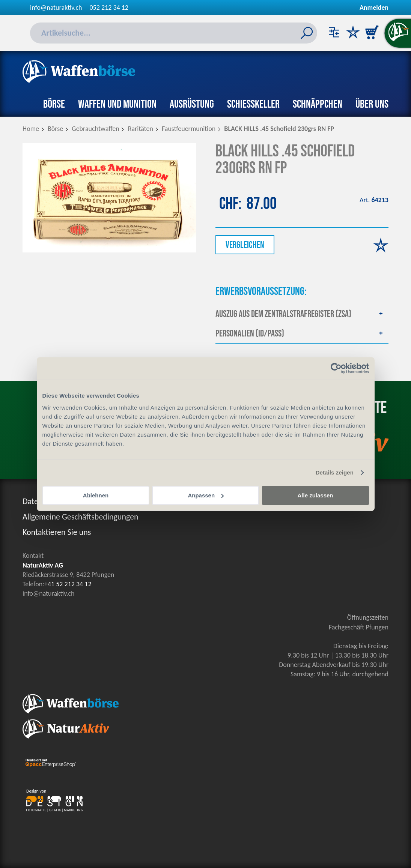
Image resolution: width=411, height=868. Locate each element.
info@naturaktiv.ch (56, 8)
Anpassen (206, 495)
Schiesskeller (253, 104)
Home (31, 129)
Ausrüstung (192, 104)
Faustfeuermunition (189, 129)
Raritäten (141, 129)
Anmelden (374, 8)
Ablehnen (96, 495)
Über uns (372, 104)
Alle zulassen (315, 495)
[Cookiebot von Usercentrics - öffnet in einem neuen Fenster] (336, 368)
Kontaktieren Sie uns (57, 532)
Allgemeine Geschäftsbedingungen (81, 517)
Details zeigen (335, 472)
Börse (54, 104)
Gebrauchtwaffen (95, 129)
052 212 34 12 (109, 8)
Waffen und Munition (117, 104)
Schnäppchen (318, 104)
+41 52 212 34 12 (68, 584)
